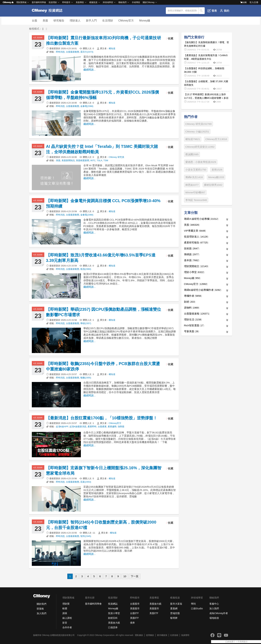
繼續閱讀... (90, 70)
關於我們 (41, 604)
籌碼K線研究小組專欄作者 (203, 290)
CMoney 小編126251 (197, 132)
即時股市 (66, 2)
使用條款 (150, 635)
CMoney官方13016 (216, 139)
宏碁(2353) (86, 482)
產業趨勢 (112, 427)
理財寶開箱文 (196, 266)
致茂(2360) (86, 269)
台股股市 (135, 604)
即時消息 (60, 52)
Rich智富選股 (194, 325)
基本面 (192, 260)
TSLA (100, 160)
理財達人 (75, 21)
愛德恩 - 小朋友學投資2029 (201, 162)
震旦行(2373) (87, 52)
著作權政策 (162, 635)
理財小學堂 (194, 272)
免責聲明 (185, 635)
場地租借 (214, 618)
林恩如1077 (192, 185)
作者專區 (136, 2)
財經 (190, 302)
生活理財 (108, 21)
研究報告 (59, 21)
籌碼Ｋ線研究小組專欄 (201, 219)
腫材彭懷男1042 (213, 185)
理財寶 (66, 604)
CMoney (8, 2)
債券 (132, 623)
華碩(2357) (86, 323)
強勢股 (121, 427)
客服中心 (214, 604)
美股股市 (135, 608)
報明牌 (174, 618)
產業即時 (92, 427)
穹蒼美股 (192, 331)
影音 (65, 623)
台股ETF (134, 613)
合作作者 (67, 627)
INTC (93, 160)
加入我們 (41, 613)
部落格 (40, 609)
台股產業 (102, 427)
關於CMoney (149, 2)
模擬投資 (93, 2)
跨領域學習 (108, 2)
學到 (193, 604)
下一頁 (135, 576)
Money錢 (145, 21)
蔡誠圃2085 (192, 154)
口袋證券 (113, 627)
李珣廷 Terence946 (196, 200)
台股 (35, 21)
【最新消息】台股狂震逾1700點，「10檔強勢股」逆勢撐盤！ (102, 418)
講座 (65, 613)
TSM (106, 160)
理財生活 (193, 319)
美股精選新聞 (83, 160)
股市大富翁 (176, 604)
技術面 (192, 248)
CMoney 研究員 (116, 157)
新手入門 (91, 21)
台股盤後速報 (197, 314)
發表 (212, 11)
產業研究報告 (196, 242)
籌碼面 (192, 254)
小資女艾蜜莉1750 (196, 170)
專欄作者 (193, 296)
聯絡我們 (122, 2)
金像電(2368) (87, 106)
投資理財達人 (196, 237)
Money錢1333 (216, 177)
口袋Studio (197, 608)
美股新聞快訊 (68, 160)
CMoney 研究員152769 (198, 124)
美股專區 (80, 2)
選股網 (174, 608)
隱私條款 (139, 635)
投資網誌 (113, 604)
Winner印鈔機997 (195, 192)
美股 (45, 21)
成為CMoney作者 (219, 613)
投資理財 (53, 2)
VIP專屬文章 (195, 231)
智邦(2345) (86, 536)
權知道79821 (193, 139)
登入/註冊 (254, 2)
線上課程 (67, 618)
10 (125, 576)
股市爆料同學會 (39, 2)
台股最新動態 (73, 52)
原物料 (192, 308)
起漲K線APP (62, 427)
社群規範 (174, 635)
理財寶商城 (21, 2)
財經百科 (113, 618)
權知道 (112, 48)
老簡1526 (217, 170)
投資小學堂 (114, 613)
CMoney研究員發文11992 (200, 147)
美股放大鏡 (114, 623)
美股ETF (134, 618)
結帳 (243, 2)
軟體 (65, 608)
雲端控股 (175, 613)
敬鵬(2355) (86, 378)
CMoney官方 (126, 21)
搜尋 (202, 11)
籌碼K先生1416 (194, 177)
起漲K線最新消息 (78, 427)
